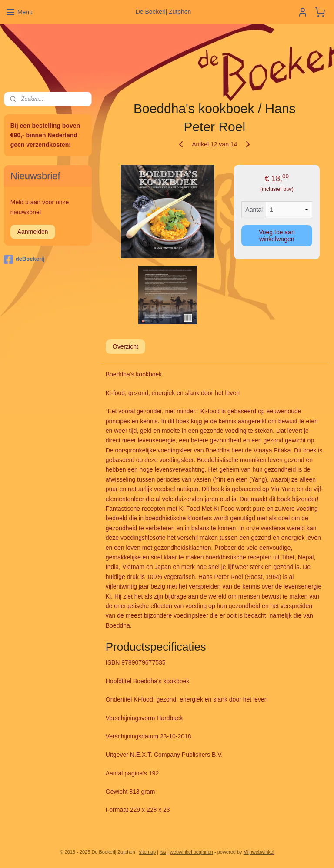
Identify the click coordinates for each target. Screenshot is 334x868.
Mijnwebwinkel (259, 852)
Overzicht (125, 346)
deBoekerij (24, 259)
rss (163, 852)
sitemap (148, 852)
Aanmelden (33, 232)
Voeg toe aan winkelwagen (277, 236)
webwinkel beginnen (192, 852)
